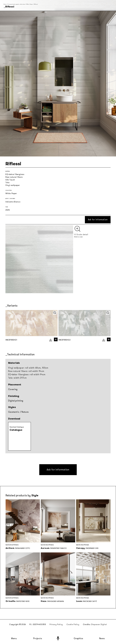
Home (5, 4)
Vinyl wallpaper (13, 185)
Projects (38, 639)
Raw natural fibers (14, 177)
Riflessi (36, 4)
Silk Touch (10, 180)
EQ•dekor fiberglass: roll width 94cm (27, 375)
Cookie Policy (73, 624)
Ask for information (98, 220)
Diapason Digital (99, 624)
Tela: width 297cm (17, 378)
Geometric (14, 412)
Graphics (78, 639)
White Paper (30, 4)
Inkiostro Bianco (13, 202)
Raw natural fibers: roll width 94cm (26, 371)
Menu (14, 639)
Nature (25, 412)
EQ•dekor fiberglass (15, 174)
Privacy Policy (56, 624)
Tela (7, 183)
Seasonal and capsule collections (16, 4)
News (102, 639)
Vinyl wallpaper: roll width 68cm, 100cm (28, 368)
